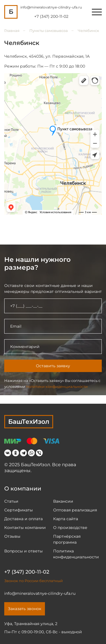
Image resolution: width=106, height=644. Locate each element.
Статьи (11, 501)
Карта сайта (66, 519)
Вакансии (63, 501)
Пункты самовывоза (49, 31)
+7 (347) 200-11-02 (51, 16)
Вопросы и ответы (23, 551)
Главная (12, 31)
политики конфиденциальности (57, 386)
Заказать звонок (25, 609)
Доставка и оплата (23, 519)
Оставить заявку (53, 366)
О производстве (70, 528)
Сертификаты (19, 510)
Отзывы (12, 536)
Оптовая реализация (75, 510)
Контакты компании (25, 528)
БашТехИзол (29, 422)
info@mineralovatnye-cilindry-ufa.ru (51, 7)
